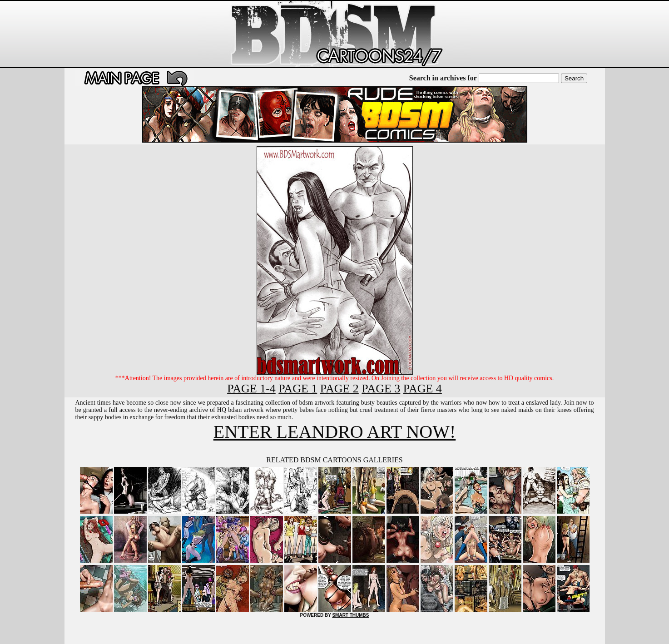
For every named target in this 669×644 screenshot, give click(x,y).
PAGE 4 (423, 389)
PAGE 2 (339, 389)
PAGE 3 (381, 389)
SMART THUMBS (350, 615)
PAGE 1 (298, 389)
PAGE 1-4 (251, 389)
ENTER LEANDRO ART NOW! (334, 432)
